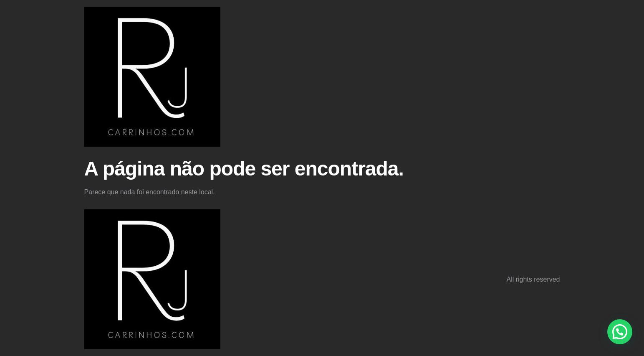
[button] (620, 332)
